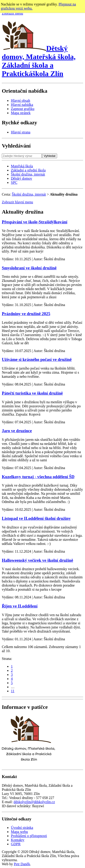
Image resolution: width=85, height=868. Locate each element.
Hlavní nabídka (22, 105)
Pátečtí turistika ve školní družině (32, 393)
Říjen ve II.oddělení (20, 606)
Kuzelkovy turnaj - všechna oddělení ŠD (38, 477)
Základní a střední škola (28, 170)
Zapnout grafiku (23, 109)
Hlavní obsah (21, 101)
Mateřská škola (22, 166)
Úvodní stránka (22, 828)
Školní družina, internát (28, 174)
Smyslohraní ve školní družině (29, 268)
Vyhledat (50, 156)
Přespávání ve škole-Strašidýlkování (35, 222)
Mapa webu (19, 832)
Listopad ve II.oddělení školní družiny (36, 518)
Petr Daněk (22, 864)
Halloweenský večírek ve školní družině (38, 560)
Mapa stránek (21, 113)
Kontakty (18, 840)
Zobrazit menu (12, 13)
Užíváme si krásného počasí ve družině (37, 359)
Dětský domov (22, 178)
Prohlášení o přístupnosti (29, 836)
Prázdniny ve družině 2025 (26, 314)
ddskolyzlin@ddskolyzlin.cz (34, 802)
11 (13, 691)
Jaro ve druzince (17, 431)
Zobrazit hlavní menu (17, 202)
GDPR (16, 844)
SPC (14, 183)
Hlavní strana (21, 132)
